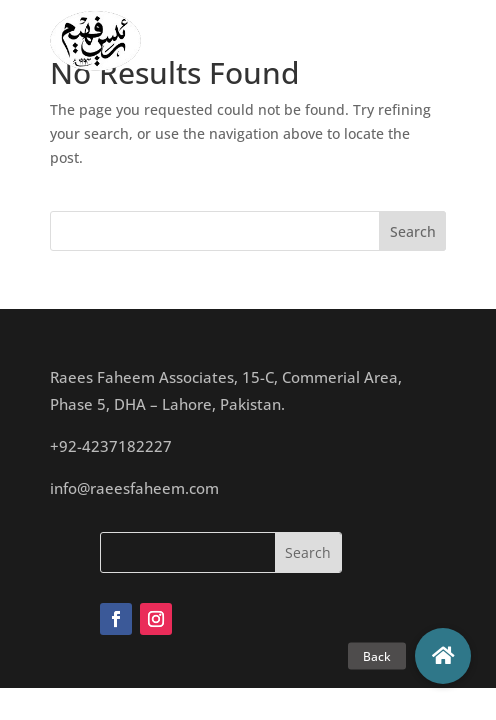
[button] (443, 656)
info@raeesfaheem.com (134, 488)
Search (413, 231)
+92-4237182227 (111, 446)
